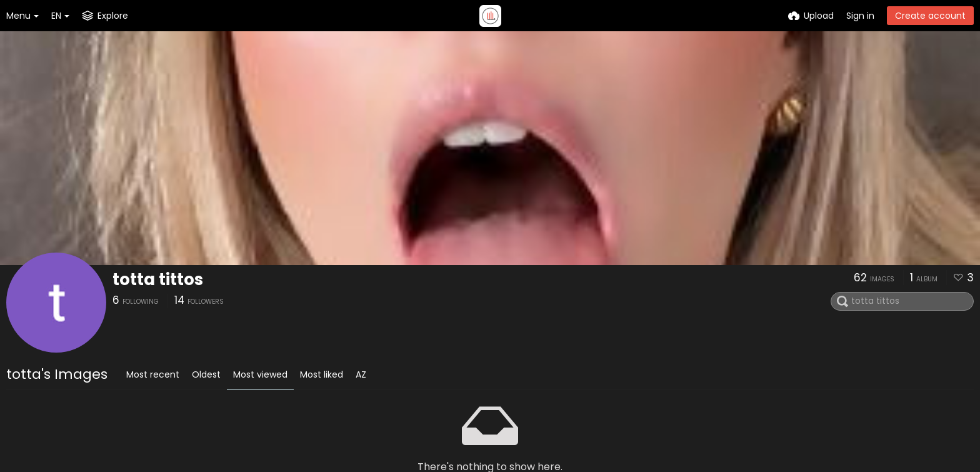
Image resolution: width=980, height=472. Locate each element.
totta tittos (158, 279)
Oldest (206, 374)
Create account (930, 16)
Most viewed (260, 374)
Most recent (153, 374)
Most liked (322, 374)
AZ (361, 374)
